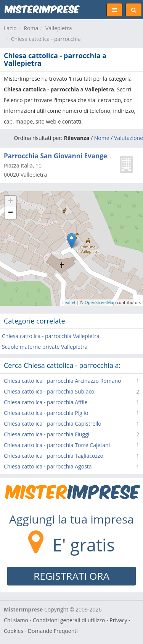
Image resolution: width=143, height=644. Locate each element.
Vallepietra (59, 28)
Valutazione (129, 138)
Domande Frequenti (53, 631)
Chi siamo (16, 620)
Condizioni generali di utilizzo (69, 620)
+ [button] (10, 202)
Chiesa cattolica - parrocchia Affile (46, 402)
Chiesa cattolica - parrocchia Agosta (48, 466)
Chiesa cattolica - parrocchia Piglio (46, 413)
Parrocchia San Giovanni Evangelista (62, 156)
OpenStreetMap (100, 302)
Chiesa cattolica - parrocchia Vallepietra (51, 336)
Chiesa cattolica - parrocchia (46, 39)
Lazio (10, 28)
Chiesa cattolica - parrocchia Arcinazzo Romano (62, 381)
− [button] (10, 213)
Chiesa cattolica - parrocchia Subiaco (49, 391)
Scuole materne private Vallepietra (45, 347)
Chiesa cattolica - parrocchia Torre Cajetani (57, 445)
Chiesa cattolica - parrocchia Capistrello (53, 424)
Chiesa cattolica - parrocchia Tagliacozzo (54, 456)
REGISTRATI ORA (71, 576)
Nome (102, 138)
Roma (31, 28)
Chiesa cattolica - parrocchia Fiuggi (47, 434)
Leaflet (69, 302)
